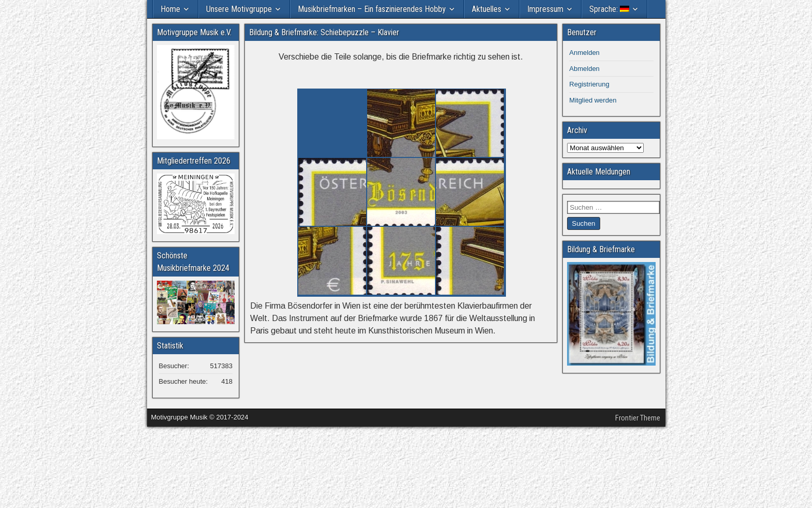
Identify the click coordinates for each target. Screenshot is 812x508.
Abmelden (584, 69)
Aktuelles (487, 9)
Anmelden (584, 53)
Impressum (545, 9)
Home (170, 9)
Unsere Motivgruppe (239, 9)
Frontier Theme (638, 418)
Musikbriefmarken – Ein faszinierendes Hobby (372, 9)
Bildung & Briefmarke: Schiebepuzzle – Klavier (324, 32)
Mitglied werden (593, 100)
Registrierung (589, 84)
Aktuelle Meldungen (599, 172)
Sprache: (609, 9)
